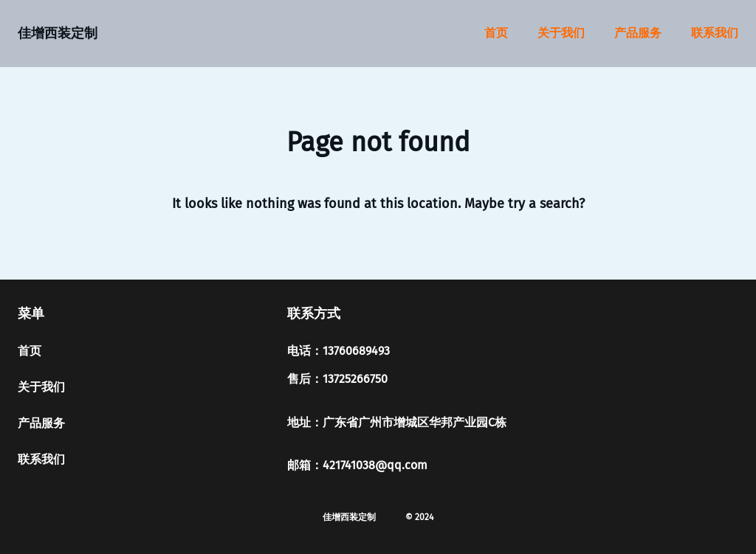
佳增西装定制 (58, 33)
